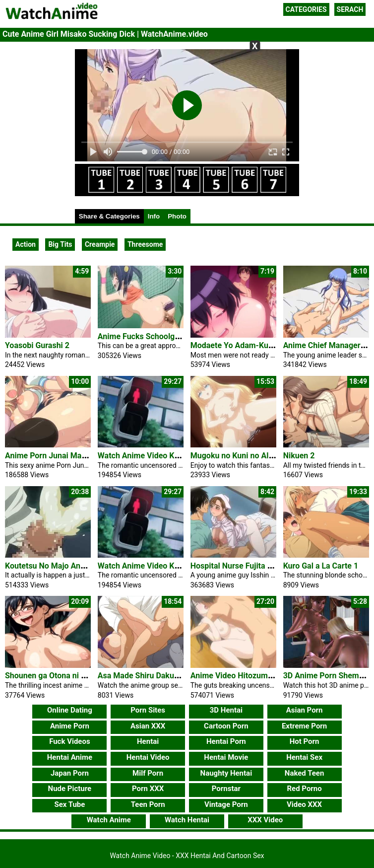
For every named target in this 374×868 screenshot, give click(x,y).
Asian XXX (148, 726)
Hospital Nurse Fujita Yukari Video (251, 566)
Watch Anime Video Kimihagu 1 (154, 456)
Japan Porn (70, 773)
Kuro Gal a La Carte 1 (321, 566)
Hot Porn (305, 741)
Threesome (145, 244)
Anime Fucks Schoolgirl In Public (156, 336)
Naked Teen (305, 773)
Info (154, 216)
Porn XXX (148, 789)
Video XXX (304, 804)
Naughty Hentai (226, 773)
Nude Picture (70, 789)
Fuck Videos (70, 741)
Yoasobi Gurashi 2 (37, 345)
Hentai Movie (226, 757)
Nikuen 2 (299, 456)
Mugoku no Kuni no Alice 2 (238, 456)
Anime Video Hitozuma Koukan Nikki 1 (259, 676)
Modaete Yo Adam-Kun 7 (235, 345)
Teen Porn (148, 804)
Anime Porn (70, 726)
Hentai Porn (226, 741)
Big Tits (60, 244)
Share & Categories (109, 216)
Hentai (148, 741)
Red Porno (304, 789)
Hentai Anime (70, 757)
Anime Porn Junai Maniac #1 (56, 456)
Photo (177, 216)
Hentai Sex (304, 757)
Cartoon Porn (226, 726)
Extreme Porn (304, 726)
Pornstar (226, 789)
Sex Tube (69, 804)
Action (26, 244)
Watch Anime (109, 820)
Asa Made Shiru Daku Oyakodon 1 (158, 676)
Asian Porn (305, 710)
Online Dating (70, 710)
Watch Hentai (187, 820)
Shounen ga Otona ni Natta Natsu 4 (67, 676)
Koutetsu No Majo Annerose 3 (58, 566)
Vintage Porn (226, 804)
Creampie (100, 244)
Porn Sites (148, 710)
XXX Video (265, 820)
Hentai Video (148, 757)
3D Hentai (226, 710)
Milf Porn (148, 773)
